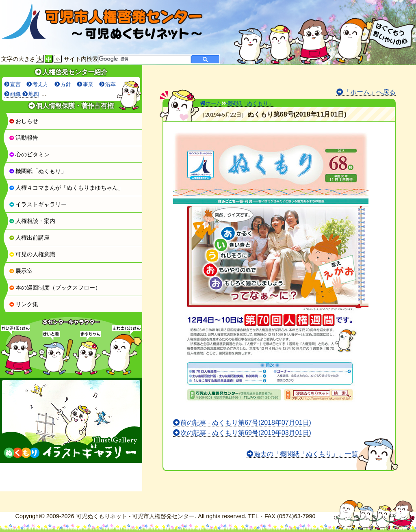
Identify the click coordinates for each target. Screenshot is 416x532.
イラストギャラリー (38, 204)
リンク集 (24, 304)
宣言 (15, 84)
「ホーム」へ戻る (370, 92)
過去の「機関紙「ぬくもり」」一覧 (306, 454)
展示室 (21, 271)
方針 (66, 84)
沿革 (110, 84)
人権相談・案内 (32, 221)
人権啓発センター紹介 (75, 72)
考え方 (40, 84)
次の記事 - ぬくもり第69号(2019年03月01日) (246, 433)
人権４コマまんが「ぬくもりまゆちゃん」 (66, 188)
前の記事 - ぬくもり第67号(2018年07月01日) (246, 423)
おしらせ (24, 121)
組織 (15, 94)
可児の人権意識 (32, 254)
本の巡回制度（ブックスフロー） (55, 288)
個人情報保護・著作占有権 (75, 106)
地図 (34, 94)
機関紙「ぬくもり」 (38, 171)
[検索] (144, 59)
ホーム (211, 103)
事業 (88, 84)
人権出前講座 (29, 238)
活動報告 (24, 138)
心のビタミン (29, 154)
